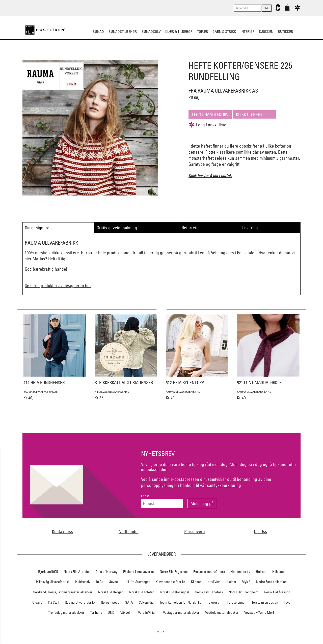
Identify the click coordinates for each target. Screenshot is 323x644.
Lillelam (231, 582)
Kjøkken (266, 32)
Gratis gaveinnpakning (117, 228)
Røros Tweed (110, 602)
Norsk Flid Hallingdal (175, 592)
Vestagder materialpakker (181, 612)
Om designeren (38, 228)
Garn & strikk (224, 32)
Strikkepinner (209, 57)
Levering (250, 228)
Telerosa (213, 602)
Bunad (98, 32)
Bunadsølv (151, 32)
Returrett (190, 228)
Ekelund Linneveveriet (139, 572)
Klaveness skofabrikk (170, 582)
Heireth (261, 572)
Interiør (248, 32)
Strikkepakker (84, 57)
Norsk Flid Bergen (111, 592)
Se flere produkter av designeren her (58, 285)
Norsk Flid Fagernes (174, 572)
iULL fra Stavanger (137, 582)
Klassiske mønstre (176, 57)
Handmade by (240, 572)
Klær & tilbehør (179, 32)
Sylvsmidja (146, 602)
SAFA (129, 602)
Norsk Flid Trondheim (243, 592)
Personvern (195, 531)
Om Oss (260, 531)
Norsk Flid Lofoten (142, 592)
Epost (145, 496)
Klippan (196, 582)
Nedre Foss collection (271, 582)
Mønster (148, 57)
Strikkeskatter (239, 57)
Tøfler (203, 32)
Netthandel (129, 531)
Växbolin (126, 612)
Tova (287, 602)
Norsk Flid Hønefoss (209, 592)
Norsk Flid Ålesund (277, 592)
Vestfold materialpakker (222, 612)
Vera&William (148, 612)
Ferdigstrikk (111, 57)
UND (111, 612)
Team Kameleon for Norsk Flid (180, 602)
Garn (131, 57)
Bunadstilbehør (123, 32)
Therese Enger (235, 602)
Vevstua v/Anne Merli (259, 612)
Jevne (114, 582)
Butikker (285, 32)
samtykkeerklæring (224, 485)
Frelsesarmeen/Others (209, 572)
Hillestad (278, 572)
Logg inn (161, 631)
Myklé (246, 582)
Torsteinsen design (265, 602)
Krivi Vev (213, 582)
